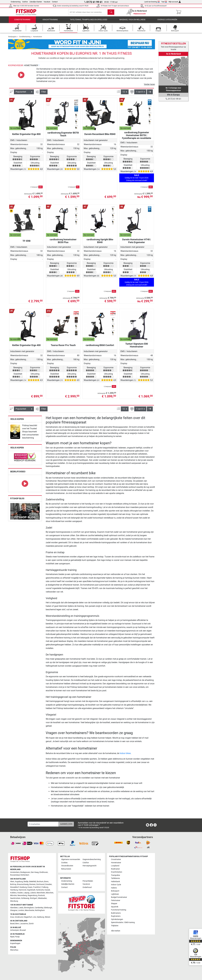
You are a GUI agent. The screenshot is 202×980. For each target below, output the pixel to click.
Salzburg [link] (41, 917)
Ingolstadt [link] (31, 890)
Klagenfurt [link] (28, 917)
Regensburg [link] (33, 896)
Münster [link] (13, 896)
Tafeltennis (115, 878)
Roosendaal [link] (15, 875)
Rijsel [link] (12, 937)
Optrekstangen (117, 919)
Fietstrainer (116, 900)
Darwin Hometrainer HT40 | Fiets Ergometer (137, 243)
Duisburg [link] (23, 887)
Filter (44, 94)
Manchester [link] (30, 910)
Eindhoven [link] (44, 872)
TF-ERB (26, 243)
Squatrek (115, 907)
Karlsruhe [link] (40, 890)
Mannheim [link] (41, 893)
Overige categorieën (167, 21)
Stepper (114, 904)
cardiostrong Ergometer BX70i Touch (63, 136)
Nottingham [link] (40, 910)
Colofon (25, 2)
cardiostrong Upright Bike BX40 (100, 243)
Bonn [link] (46, 882)
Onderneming (16, 2)
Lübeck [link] (33, 893)
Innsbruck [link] (19, 917)
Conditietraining (22, 21)
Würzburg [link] (14, 901)
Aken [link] (12, 882)
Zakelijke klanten (36, 2)
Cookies (64, 863)
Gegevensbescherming (92, 860)
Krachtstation (117, 872)
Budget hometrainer (119, 897)
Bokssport (115, 891)
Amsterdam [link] (15, 872)
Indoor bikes (125, 755)
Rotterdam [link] (25, 875)
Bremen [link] (32, 884)
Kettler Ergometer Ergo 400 (26, 347)
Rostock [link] (41, 896)
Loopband (115, 866)
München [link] (50, 893)
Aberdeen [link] (14, 908)
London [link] (21, 910)
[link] (15, 434)
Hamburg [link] (14, 890)
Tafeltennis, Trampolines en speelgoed (89, 21)
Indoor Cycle (116, 885)
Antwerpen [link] (15, 930)
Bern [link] (17, 924)
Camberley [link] (39, 908)
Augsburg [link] (19, 882)
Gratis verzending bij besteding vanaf (73, 6)
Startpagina (12, 38)
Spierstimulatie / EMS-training (123, 922)
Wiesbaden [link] (42, 898)
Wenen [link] (48, 917)
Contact (55, 2)
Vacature (47, 2)
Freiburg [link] (45, 887)
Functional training (119, 910)
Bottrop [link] (13, 884)
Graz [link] (12, 917)
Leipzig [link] (26, 893)
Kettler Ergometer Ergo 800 (26, 136)
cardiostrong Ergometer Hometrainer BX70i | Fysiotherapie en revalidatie (137, 137)
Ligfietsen (115, 894)
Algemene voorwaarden (71, 860)
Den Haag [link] (35, 872)
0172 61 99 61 (173, 99)
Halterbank (115, 882)
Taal (164, 2)
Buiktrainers (116, 913)
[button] (150, 94)
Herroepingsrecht (90, 866)
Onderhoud (87, 887)
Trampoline (115, 875)
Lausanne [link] (24, 924)
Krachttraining (50, 21)
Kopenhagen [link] (15, 943)
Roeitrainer (115, 869)
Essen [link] (30, 887)
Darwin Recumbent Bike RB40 (100, 136)
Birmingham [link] (29, 908)
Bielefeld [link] (33, 882)
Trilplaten (115, 926)
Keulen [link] (20, 893)
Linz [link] (35, 917)
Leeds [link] (21, 908)
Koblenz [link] (13, 893)
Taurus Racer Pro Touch (63, 347)
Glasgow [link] (14, 910)
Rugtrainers (116, 916)
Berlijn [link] (26, 882)
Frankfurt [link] (37, 887)
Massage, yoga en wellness (132, 21)
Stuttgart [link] (34, 898)
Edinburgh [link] (48, 908)
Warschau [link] (14, 950)
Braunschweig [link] (23, 884)
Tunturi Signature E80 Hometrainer (137, 347)
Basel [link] (12, 924)
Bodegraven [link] (25, 872)
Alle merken (116, 931)
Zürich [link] (31, 924)
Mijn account (175, 2)
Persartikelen (88, 881)
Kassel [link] (47, 890)
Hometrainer (37, 38)
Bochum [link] (40, 882)
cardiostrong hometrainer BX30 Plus (63, 243)
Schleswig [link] (25, 898)
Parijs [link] (17, 937)
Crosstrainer (116, 860)
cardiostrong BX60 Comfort (100, 347)
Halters (114, 888)
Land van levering (152, 2)
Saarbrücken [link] (15, 898)
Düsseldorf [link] (14, 887)
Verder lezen (149, 86)
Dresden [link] (49, 884)
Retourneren (66, 869)
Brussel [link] (23, 930)
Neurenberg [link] (22, 896)
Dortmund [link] (40, 884)
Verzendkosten (67, 866)
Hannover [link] (22, 890)
